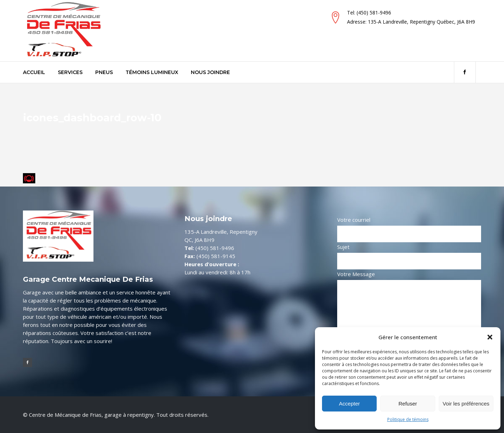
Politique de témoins (408, 419)
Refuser (408, 404)
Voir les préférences (466, 404)
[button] (490, 337)
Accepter (349, 404)
